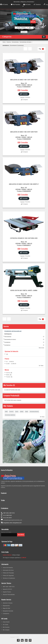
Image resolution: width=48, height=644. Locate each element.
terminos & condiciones (9, 578)
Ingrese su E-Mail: (6, 532)
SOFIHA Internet (33, 637)
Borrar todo (41, 348)
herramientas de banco (26, 42)
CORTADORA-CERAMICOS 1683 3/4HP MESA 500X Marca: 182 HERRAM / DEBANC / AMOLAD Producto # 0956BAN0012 (24, 242)
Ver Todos (41, 366)
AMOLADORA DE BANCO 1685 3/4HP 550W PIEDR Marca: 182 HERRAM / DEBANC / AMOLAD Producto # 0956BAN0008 (24, 136)
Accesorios (11, 412)
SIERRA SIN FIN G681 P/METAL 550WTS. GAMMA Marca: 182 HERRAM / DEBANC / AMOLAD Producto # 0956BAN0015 (24, 294)
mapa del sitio (6, 608)
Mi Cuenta (5, 4)
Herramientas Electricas (34, 412)
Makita (8, 375)
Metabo (27, 412)
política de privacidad (8, 573)
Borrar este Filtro (44, 337)
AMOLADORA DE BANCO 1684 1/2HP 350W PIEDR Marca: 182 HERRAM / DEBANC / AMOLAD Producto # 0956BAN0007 (24, 83)
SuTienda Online (23, 637)
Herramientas (15, 42)
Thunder (8, 377)
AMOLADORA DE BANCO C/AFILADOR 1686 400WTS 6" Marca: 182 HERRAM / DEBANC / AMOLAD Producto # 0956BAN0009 (24, 188)
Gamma (9, 42)
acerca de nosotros (8, 568)
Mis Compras (6, 630)
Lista (30, 49)
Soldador (22, 412)
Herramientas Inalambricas (10, 415)
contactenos (6, 614)
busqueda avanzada (8, 611)
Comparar (25, 100)
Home (4, 42)
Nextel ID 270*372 (7, 589)
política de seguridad (8, 576)
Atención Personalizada (9, 595)
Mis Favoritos (17, 4)
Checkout (38, 4)
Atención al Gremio (8, 603)
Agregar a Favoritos (25, 97)
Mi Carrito (28, 4)
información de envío (8, 570)
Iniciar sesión (6, 622)
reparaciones (6, 606)
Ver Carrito (5, 625)
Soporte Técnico (7, 592)
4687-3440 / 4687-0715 (9, 587)
